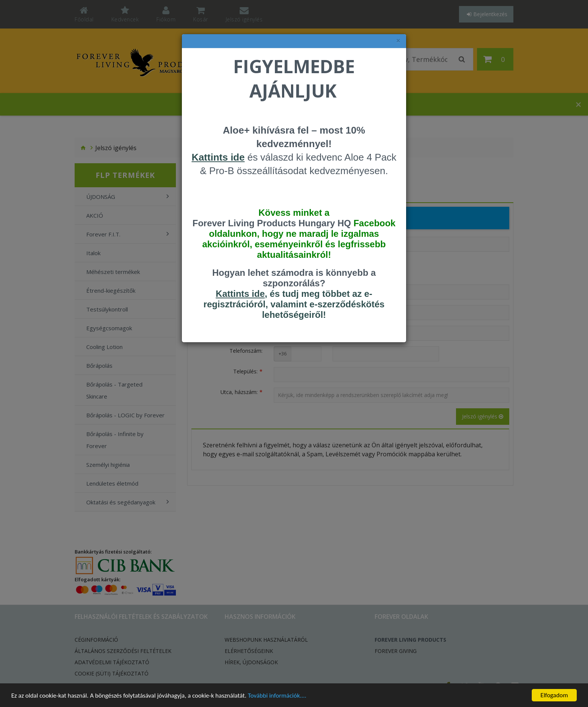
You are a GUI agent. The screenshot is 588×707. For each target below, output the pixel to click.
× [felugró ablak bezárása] (398, 41)
